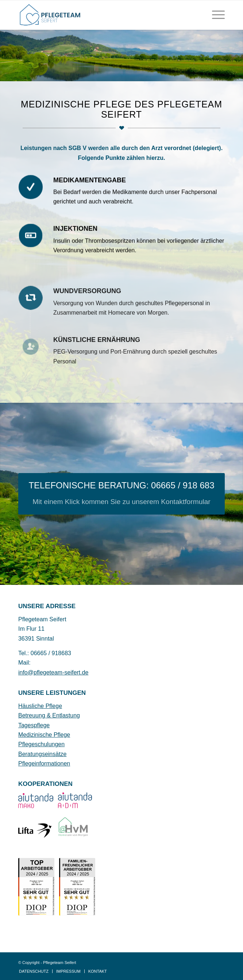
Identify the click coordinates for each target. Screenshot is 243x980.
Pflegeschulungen (41, 744)
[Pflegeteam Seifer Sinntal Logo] (101, 15)
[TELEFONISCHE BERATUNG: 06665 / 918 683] (121, 494)
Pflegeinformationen (44, 763)
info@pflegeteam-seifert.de (53, 672)
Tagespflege (34, 725)
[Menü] (215, 15)
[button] (13, 967)
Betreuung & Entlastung (49, 715)
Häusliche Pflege (40, 706)
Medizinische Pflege (44, 735)
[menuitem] (215, 15)
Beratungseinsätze (43, 754)
